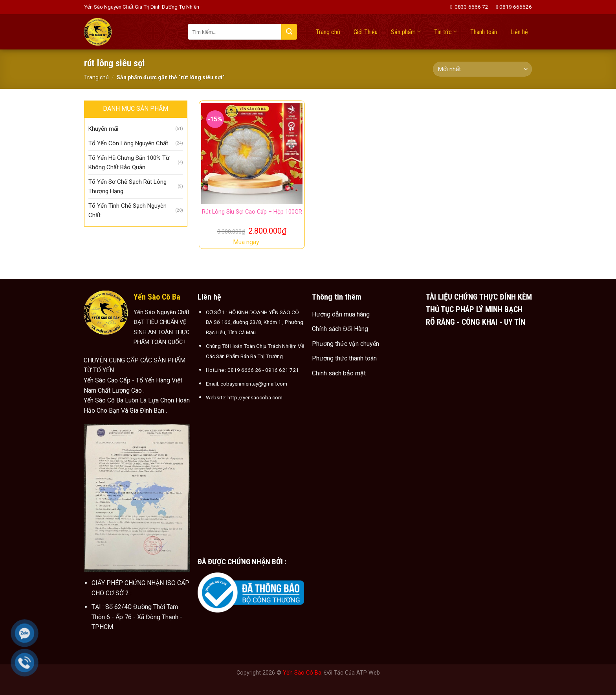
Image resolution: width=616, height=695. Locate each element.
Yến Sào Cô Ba (302, 673)
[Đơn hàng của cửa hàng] (482, 69)
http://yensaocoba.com (255, 397)
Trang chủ (328, 32)
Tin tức (445, 32)
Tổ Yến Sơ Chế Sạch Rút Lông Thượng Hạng (127, 187)
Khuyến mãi (103, 129)
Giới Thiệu (366, 32)
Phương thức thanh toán (344, 358)
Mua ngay (246, 242)
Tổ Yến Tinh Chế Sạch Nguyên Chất (127, 210)
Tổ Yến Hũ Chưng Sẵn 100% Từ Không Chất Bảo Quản (129, 163)
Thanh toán (484, 32)
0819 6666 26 (244, 370)
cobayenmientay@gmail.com (254, 384)
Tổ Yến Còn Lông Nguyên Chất (128, 143)
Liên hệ (519, 32)
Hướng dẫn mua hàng (341, 314)
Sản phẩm (406, 32)
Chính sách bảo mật (339, 373)
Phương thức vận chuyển (346, 344)
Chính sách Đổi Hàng (340, 329)
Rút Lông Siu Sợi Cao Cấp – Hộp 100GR (252, 212)
